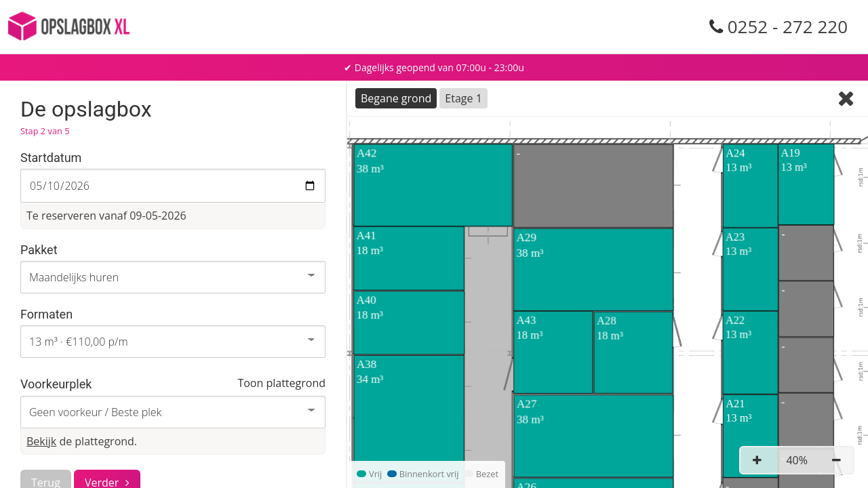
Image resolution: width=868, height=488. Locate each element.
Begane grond (396, 98)
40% (797, 460)
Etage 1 (463, 98)
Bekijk (41, 441)
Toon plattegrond (281, 383)
